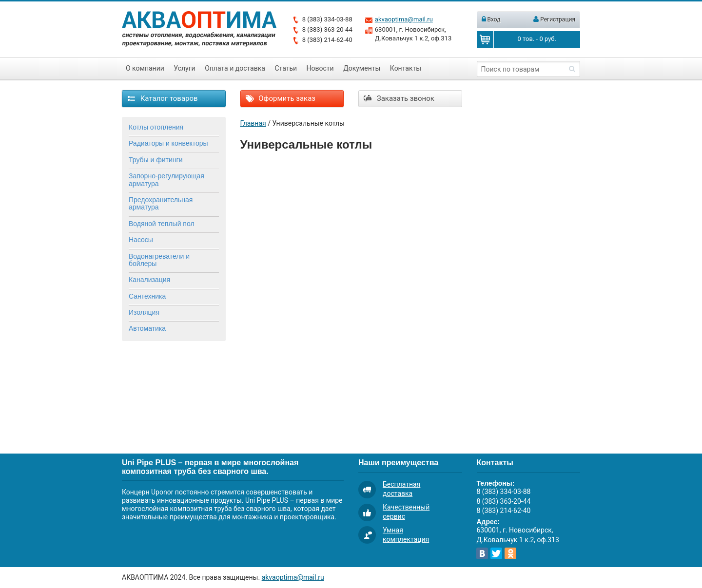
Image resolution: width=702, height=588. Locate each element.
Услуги (184, 68)
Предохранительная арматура (161, 203)
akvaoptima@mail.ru (404, 19)
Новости (320, 68)
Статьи (286, 68)
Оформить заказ (281, 98)
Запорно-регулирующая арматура (166, 180)
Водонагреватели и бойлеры (159, 260)
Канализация (149, 280)
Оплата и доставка (235, 68)
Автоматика (147, 328)
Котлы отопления (156, 127)
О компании (145, 68)
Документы (362, 68)
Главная (253, 123)
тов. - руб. (537, 39)
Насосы (141, 240)
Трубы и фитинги (156, 160)
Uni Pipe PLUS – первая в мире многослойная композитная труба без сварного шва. (210, 467)
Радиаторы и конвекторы (168, 143)
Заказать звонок (399, 98)
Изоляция (144, 312)
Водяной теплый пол (162, 224)
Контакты (406, 68)
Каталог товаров (163, 98)
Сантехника (147, 296)
